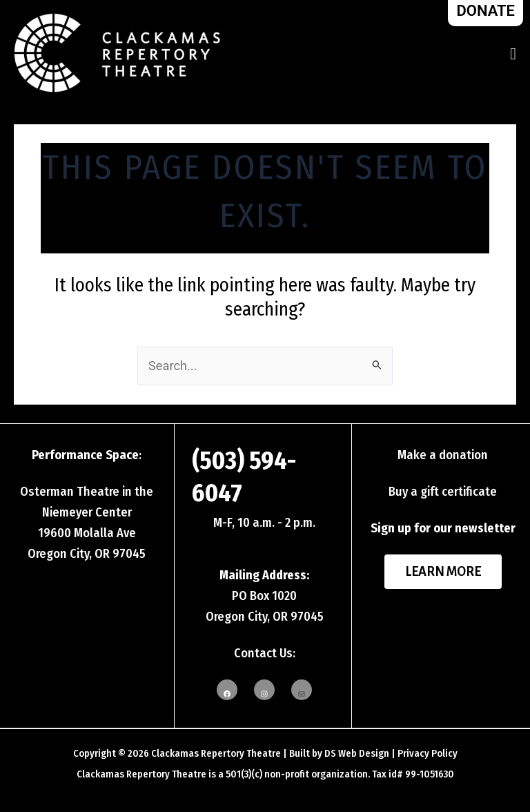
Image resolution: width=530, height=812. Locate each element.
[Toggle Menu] (513, 54)
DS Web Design (357, 753)
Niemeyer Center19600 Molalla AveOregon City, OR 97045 (87, 533)
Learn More (443, 572)
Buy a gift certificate (443, 492)
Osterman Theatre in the (87, 492)
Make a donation (443, 455)
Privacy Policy (428, 753)
